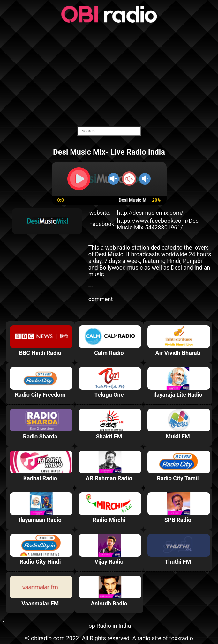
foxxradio (181, 638)
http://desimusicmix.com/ (150, 213)
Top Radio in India (108, 626)
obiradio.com (48, 638)
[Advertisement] (109, 75)
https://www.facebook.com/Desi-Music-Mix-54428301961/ (159, 224)
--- (91, 287)
